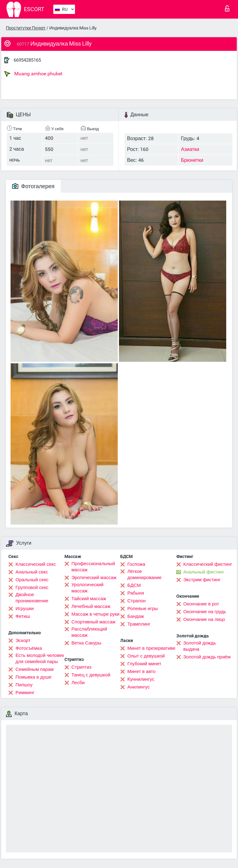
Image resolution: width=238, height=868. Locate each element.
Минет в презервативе (151, 648)
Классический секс (36, 564)
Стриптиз (82, 667)
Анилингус (139, 687)
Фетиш (23, 616)
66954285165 (27, 60)
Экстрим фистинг (202, 580)
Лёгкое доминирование (144, 574)
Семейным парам (35, 669)
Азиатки (190, 149)
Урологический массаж (88, 588)
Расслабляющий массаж (89, 632)
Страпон (137, 601)
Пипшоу (24, 685)
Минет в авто (141, 671)
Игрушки (25, 609)
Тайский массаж (89, 599)
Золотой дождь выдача (200, 646)
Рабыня (136, 593)
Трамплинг (139, 624)
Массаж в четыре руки (96, 614)
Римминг (25, 693)
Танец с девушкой (91, 675)
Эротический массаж (94, 578)
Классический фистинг (208, 564)
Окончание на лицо (204, 619)
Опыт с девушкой (146, 656)
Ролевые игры (143, 609)
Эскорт (23, 640)
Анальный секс (32, 572)
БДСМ (134, 585)
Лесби (78, 683)
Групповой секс (32, 587)
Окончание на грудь (205, 612)
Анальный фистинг (204, 572)
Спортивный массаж (94, 622)
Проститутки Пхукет (26, 28)
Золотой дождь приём (207, 657)
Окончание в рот (201, 604)
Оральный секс (32, 580)
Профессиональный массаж (93, 567)
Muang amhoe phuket (33, 74)
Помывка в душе (33, 677)
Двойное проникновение (32, 598)
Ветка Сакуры (86, 643)
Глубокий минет (144, 664)
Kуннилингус (141, 679)
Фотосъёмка (29, 648)
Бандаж (136, 616)
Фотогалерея (33, 186)
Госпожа (136, 564)
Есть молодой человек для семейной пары (40, 658)
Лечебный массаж (91, 606)
